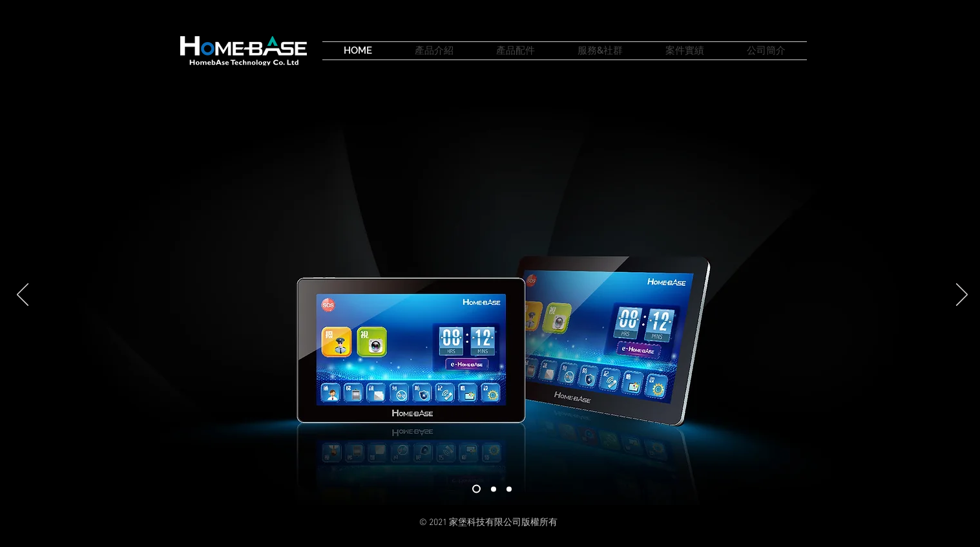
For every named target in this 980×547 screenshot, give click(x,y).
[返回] (23, 295)
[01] (476, 489)
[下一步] (962, 295)
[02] (494, 489)
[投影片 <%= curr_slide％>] (509, 489)
